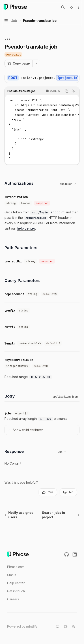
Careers (13, 599)
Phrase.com (16, 567)
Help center (16, 583)
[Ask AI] (74, 91)
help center (26, 228)
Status (12, 575)
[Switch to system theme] (58, 626)
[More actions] (78, 7)
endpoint (57, 212)
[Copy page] (18, 63)
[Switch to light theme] (66, 626)
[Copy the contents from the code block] (67, 91)
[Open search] (63, 7)
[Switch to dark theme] (74, 626)
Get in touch (16, 591)
